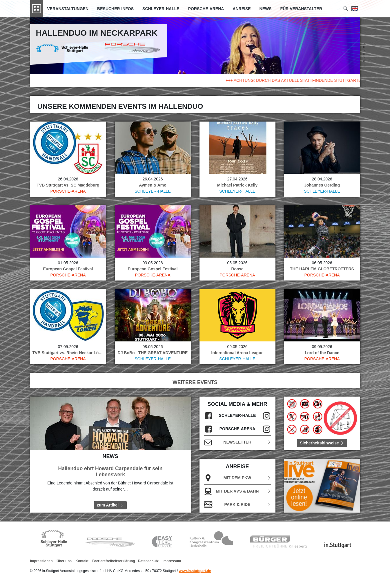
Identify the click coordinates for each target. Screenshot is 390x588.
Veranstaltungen (68, 9)
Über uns (64, 561)
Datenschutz (148, 561)
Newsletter (237, 442)
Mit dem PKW (237, 478)
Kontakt (82, 561)
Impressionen (41, 561)
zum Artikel (110, 505)
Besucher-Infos (115, 9)
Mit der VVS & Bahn (237, 491)
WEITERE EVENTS (195, 382)
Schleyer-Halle (161, 9)
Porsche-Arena (206, 9)
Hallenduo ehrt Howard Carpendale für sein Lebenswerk (110, 472)
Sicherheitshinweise (322, 443)
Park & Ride (237, 505)
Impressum (172, 561)
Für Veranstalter (301, 9)
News (266, 9)
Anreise (242, 9)
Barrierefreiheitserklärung (114, 561)
